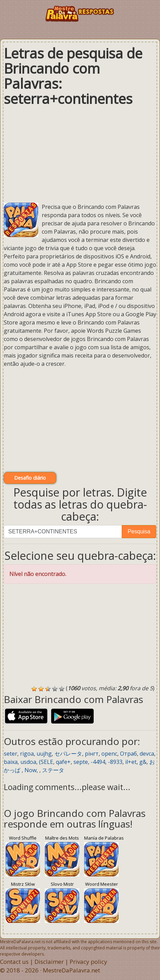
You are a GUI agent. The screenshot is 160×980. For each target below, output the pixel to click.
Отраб (128, 754)
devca (147, 754)
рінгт (92, 754)
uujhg (44, 754)
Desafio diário (30, 478)
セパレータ (68, 754)
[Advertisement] (80, 155)
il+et (131, 762)
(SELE (46, 762)
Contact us (14, 962)
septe (81, 762)
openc (109, 754)
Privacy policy (88, 962)
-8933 (115, 762)
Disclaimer (49, 962)
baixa (11, 762)
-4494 (98, 762)
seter (11, 754)
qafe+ (63, 762)
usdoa (28, 762)
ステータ (53, 770)
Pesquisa (139, 531)
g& (143, 762)
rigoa (27, 754)
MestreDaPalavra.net (71, 970)
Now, (32, 770)
